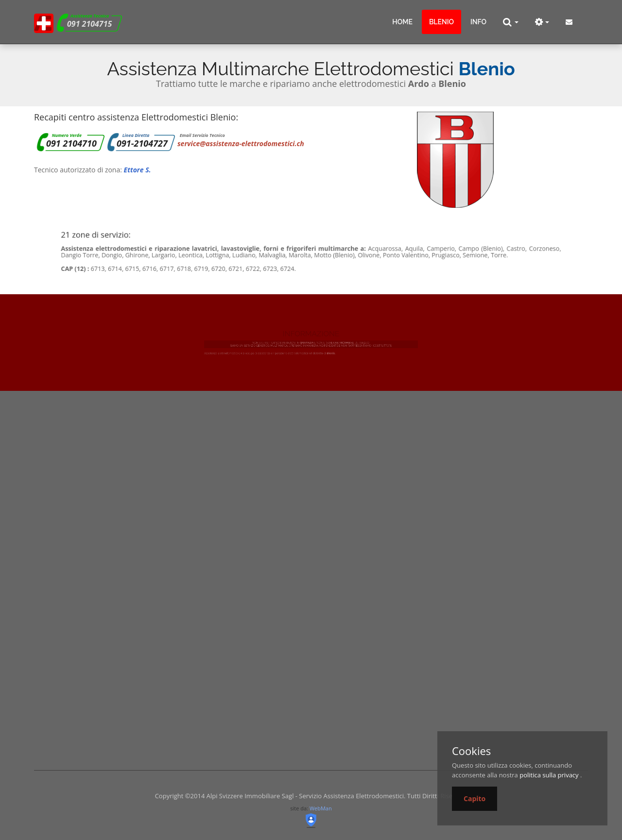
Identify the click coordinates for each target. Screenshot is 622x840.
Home (402, 22)
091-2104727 (142, 143)
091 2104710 (71, 143)
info (478, 22)
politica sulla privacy (549, 775)
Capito (475, 798)
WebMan (321, 808)
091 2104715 (89, 24)
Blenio (441, 22)
